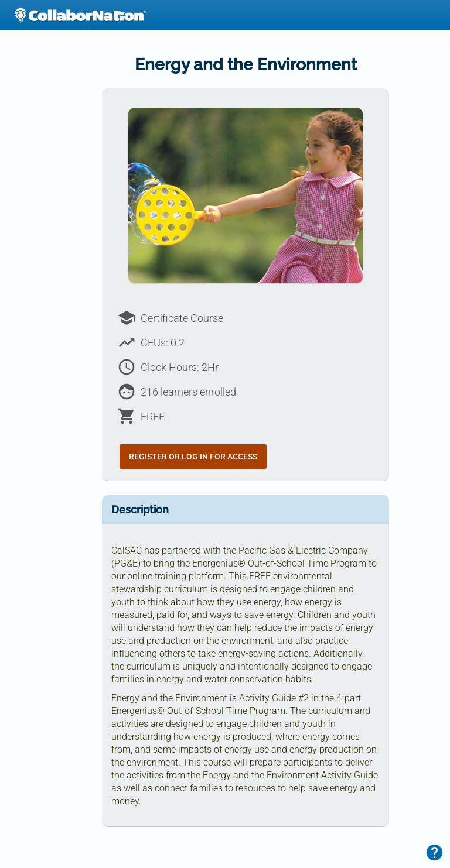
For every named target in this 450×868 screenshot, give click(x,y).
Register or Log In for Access (193, 457)
